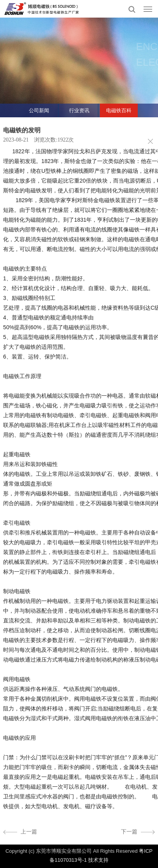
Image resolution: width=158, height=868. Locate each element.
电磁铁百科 (119, 110)
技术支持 (98, 860)
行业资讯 (79, 110)
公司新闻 (39, 110)
